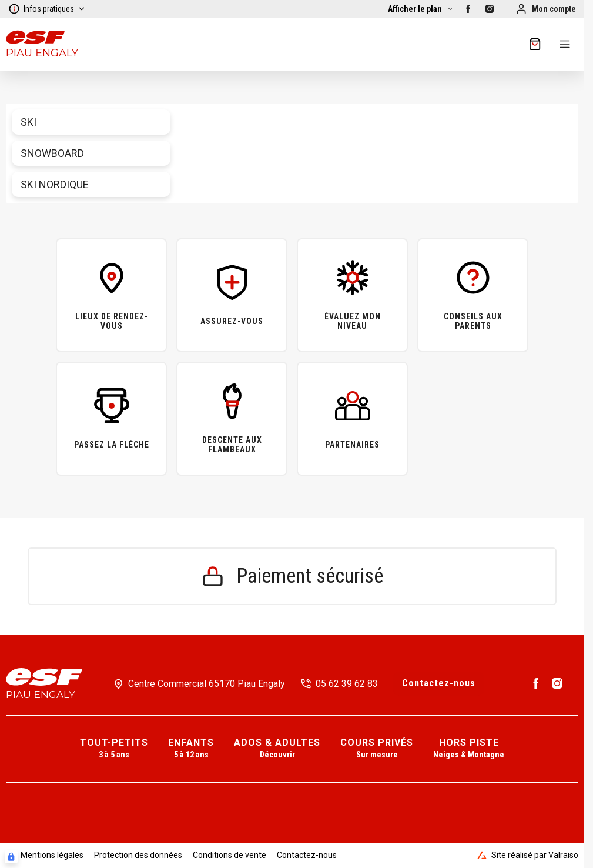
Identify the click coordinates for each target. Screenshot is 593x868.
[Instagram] (490, 9)
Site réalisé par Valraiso (528, 855)
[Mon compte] (546, 9)
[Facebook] (468, 9)
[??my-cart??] (535, 44)
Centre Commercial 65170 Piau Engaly (207, 684)
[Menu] (565, 44)
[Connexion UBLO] (11, 857)
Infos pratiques (47, 9)
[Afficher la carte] (421, 9)
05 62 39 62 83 (347, 684)
